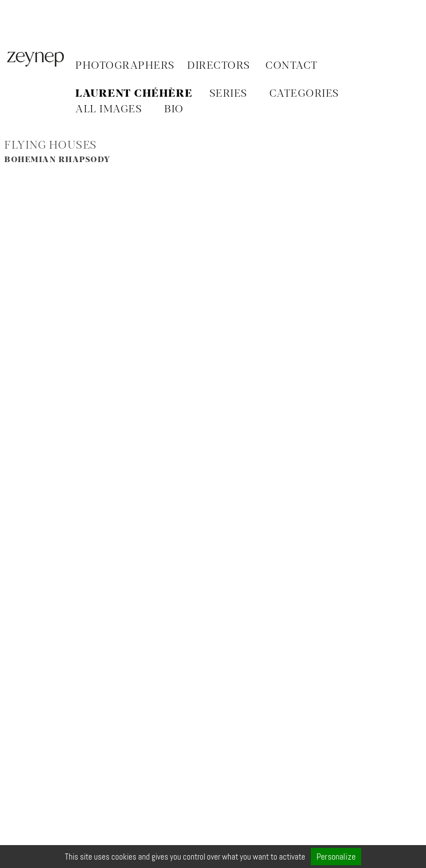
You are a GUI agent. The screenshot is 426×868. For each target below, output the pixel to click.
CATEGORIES (304, 94)
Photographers (125, 66)
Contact (292, 66)
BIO (174, 110)
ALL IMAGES (109, 110)
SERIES (229, 94)
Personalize (336, 857)
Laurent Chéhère (134, 94)
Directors (219, 66)
